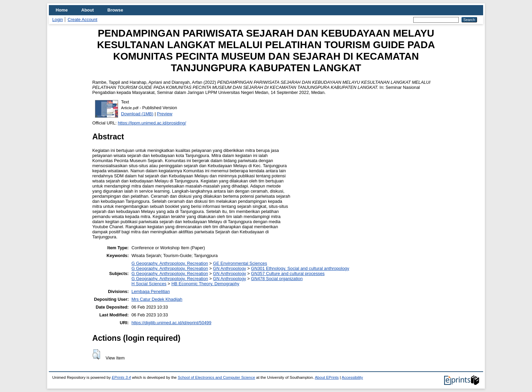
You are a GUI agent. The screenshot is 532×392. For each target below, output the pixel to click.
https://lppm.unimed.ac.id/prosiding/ (152, 123)
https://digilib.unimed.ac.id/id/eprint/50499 (171, 323)
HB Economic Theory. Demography (205, 284)
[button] (96, 354)
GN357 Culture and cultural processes (288, 273)
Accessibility (352, 377)
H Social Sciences (149, 284)
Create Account (82, 19)
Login (58, 19)
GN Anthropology (230, 268)
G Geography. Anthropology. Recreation (170, 263)
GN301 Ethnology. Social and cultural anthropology (300, 268)
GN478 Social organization (277, 279)
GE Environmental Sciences (240, 263)
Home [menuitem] (62, 10)
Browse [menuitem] (115, 10)
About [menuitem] (88, 10)
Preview (165, 114)
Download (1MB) (137, 114)
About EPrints (327, 377)
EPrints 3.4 (121, 377)
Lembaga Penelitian (150, 291)
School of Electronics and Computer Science (216, 377)
